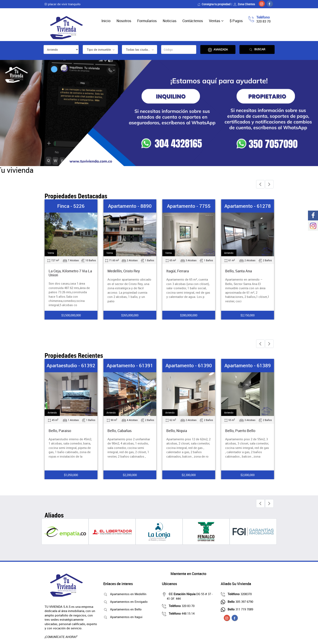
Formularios (147, 21)
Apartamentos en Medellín (127, 594)
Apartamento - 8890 (130, 206)
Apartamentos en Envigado (128, 602)
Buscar (257, 49)
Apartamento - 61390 (189, 365)
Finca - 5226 (71, 206)
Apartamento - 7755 (189, 206)
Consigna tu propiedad (214, 4)
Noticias (170, 21)
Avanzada (218, 50)
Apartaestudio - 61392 (71, 365)
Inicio (106, 21)
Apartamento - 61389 (248, 365)
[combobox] (100, 49)
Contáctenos (193, 21)
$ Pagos (236, 21)
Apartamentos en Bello (125, 609)
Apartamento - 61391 (130, 365)
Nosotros (124, 21)
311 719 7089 (239, 609)
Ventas (215, 21)
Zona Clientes (244, 4)
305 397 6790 (239, 602)
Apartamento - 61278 (248, 206)
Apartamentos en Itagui (125, 617)
